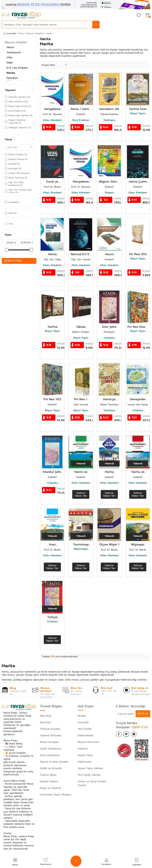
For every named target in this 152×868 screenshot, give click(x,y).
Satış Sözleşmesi (50, 755)
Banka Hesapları (49, 742)
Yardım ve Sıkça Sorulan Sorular (92, 783)
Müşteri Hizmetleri (89, 742)
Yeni (9, 224)
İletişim (82, 716)
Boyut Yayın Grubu (138, 113)
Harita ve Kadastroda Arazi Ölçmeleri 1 (81, 472)
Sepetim (83, 749)
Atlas (10, 57)
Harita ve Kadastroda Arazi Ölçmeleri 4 (138, 472)
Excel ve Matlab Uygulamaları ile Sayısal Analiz (52, 182)
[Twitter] (128, 735)
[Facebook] (119, 735)
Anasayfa (10, 33)
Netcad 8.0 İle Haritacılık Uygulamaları (81, 254)
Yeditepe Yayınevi (109, 120)
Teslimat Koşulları (50, 729)
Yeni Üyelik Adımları (89, 775)
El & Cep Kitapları (17, 68)
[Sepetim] (148, 15)
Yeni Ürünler (85, 729)
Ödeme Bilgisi (48, 775)
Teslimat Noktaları (51, 735)
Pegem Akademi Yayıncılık (109, 193)
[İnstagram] (137, 735)
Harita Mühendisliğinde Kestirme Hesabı (52, 254)
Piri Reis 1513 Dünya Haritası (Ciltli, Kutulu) (52, 399)
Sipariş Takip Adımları (90, 768)
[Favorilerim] (139, 15)
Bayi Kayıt (46, 722)
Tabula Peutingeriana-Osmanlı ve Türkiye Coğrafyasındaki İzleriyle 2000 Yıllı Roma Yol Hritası (81, 327)
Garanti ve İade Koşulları (54, 762)
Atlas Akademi (52, 120)
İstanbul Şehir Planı (52, 472)
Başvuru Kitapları (35, 33)
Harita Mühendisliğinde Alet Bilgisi (109, 472)
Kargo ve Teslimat (51, 788)
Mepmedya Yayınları (81, 549)
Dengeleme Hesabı (52, 109)
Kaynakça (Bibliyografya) (15, 80)
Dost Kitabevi (81, 120)
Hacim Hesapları (109, 254)
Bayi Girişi (45, 716)
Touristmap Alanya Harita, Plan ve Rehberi (81, 545)
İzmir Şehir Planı (109, 327)
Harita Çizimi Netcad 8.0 (138, 182)
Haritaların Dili (109, 109)
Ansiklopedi (14, 52)
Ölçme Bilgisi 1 (109, 545)
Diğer (10, 63)
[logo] (21, 15)
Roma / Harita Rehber (81, 109)
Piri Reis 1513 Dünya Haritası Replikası (138, 254)
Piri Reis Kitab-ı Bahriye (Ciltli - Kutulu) (138, 327)
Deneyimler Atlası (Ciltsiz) (138, 399)
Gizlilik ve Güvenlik (51, 768)
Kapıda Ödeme (49, 781)
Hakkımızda (85, 762)
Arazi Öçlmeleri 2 (52, 545)
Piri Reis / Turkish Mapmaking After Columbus (81, 399)
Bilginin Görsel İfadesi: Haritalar (109, 182)
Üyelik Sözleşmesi (50, 749)
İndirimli (11, 213)
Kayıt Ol (143, 714)
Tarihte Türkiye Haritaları (52, 327)
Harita (11, 73)
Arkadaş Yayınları (109, 338)
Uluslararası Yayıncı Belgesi (56, 795)
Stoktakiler (12, 202)
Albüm (10, 47)
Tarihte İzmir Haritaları (138, 109)
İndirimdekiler (86, 735)
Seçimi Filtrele (19, 261)
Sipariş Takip (85, 755)
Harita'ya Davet (109, 399)
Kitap (21, 33)
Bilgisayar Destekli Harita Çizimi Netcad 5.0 (138, 545)
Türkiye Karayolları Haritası (52, 617)
